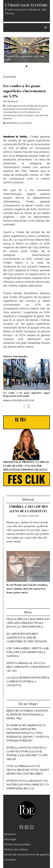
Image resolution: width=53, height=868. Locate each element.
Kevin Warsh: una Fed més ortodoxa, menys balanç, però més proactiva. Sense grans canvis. (27, 589)
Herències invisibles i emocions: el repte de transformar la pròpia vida (27, 715)
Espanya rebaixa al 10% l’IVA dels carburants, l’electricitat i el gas (28, 667)
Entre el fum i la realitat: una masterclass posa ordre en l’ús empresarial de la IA (28, 785)
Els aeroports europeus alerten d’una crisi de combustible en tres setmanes (27, 638)
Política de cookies (16, 849)
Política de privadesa (17, 844)
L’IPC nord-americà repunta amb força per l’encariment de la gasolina (28, 652)
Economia (10, 77)
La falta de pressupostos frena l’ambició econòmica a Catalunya (28, 681)
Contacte (10, 860)
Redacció (13, 101)
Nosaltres (10, 834)
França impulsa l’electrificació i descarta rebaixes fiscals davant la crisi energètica (28, 623)
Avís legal (10, 839)
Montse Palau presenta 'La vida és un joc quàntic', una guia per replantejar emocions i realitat (26, 466)
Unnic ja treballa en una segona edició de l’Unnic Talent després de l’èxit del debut (28, 770)
